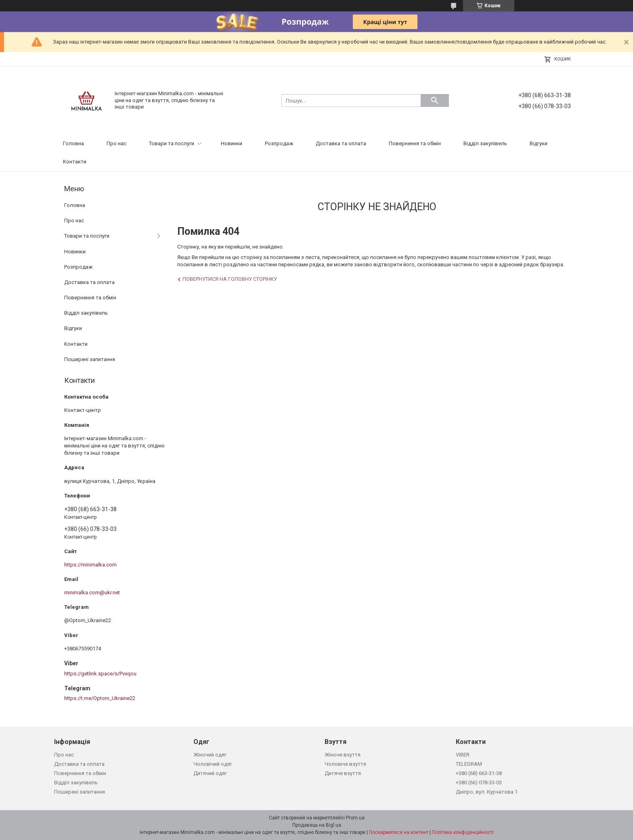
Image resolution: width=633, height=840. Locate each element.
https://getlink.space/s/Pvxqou (100, 674)
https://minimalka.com (90, 565)
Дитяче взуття (343, 773)
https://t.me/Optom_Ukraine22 (100, 698)
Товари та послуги (172, 143)
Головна (73, 143)
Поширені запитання (90, 359)
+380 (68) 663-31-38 (479, 773)
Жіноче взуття (343, 755)
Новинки (232, 143)
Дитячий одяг (210, 773)
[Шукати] (435, 100)
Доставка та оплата (341, 143)
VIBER (463, 755)
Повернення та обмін (415, 143)
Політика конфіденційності (463, 832)
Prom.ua (355, 818)
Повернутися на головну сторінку (230, 279)
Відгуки (539, 143)
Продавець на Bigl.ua (317, 825)
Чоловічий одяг (213, 764)
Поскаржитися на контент (399, 832)
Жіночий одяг (210, 755)
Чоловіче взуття (345, 764)
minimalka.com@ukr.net (92, 592)
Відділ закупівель (485, 143)
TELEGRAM (469, 764)
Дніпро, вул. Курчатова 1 (487, 792)
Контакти (75, 162)
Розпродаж (279, 143)
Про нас (116, 143)
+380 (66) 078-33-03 (479, 783)
